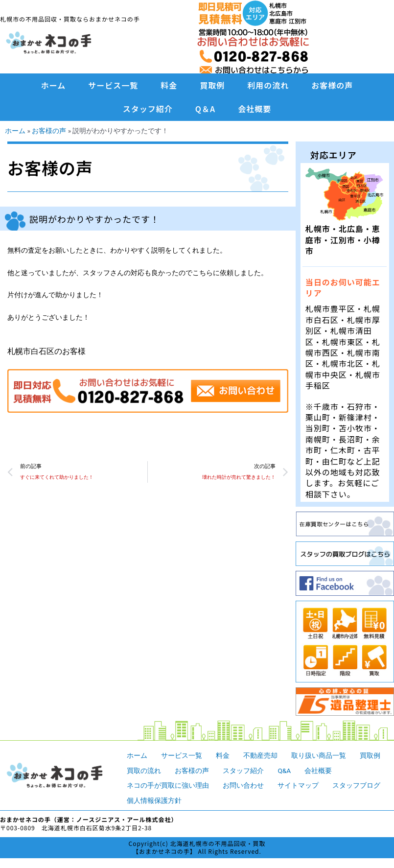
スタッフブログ (356, 785)
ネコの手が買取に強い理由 (168, 785)
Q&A (284, 771)
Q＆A (205, 109)
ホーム (54, 85)
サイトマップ (298, 785)
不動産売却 (260, 755)
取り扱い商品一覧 (319, 755)
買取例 (212, 85)
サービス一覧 (113, 85)
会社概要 (255, 109)
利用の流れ (268, 85)
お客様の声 (332, 85)
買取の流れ (144, 771)
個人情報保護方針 (154, 800)
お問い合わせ (243, 785)
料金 (169, 85)
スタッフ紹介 (148, 109)
